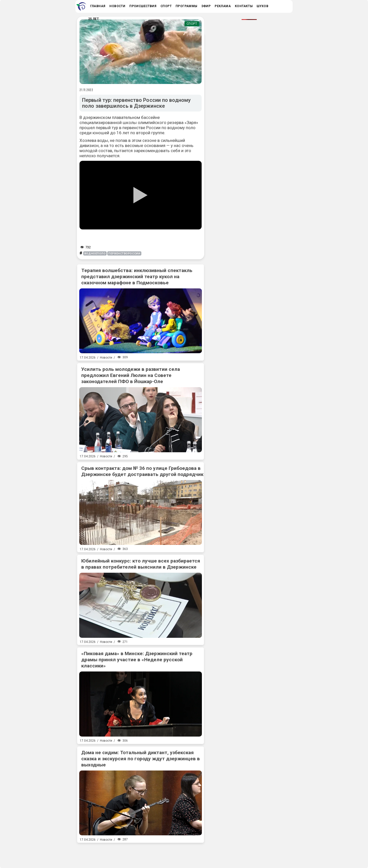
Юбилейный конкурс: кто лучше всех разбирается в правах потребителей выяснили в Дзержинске (141, 564)
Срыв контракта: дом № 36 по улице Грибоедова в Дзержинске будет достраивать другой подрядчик (142, 471)
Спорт (192, 24)
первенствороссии (124, 254)
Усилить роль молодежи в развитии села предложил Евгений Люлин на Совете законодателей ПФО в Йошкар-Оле (131, 375)
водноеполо (95, 254)
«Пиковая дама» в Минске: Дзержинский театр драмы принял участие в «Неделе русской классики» (137, 660)
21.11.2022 (86, 90)
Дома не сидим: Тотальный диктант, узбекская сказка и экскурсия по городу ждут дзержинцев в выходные (141, 759)
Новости (106, 358)
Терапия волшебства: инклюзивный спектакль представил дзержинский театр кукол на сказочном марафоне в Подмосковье (137, 277)
